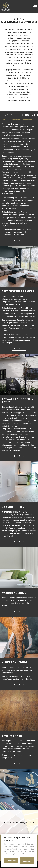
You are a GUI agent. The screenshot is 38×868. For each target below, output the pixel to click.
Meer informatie (27, 861)
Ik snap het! (11, 861)
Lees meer (19, 240)
